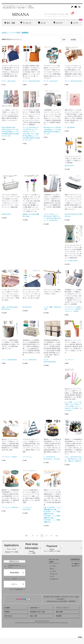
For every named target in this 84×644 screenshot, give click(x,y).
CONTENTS (75, 559)
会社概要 (16, 608)
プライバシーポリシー (68, 608)
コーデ (76, 22)
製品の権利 (68, 612)
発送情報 (68, 616)
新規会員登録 (17, 573)
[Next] (57, 536)
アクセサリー (54, 579)
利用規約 (16, 612)
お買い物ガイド (42, 608)
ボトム (52, 569)
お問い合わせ (16, 616)
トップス (53, 566)
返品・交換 (42, 616)
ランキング (26, 23)
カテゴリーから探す (54, 561)
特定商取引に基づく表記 (42, 612)
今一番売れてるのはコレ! (76, 565)
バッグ (52, 576)
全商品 (4, 33)
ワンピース (53, 574)
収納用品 (25, 33)
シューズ (53, 571)
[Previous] (27, 536)
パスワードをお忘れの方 (17, 589)
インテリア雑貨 (14, 33)
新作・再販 (10, 23)
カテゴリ (58, 23)
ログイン (18, 584)
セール (42, 23)
